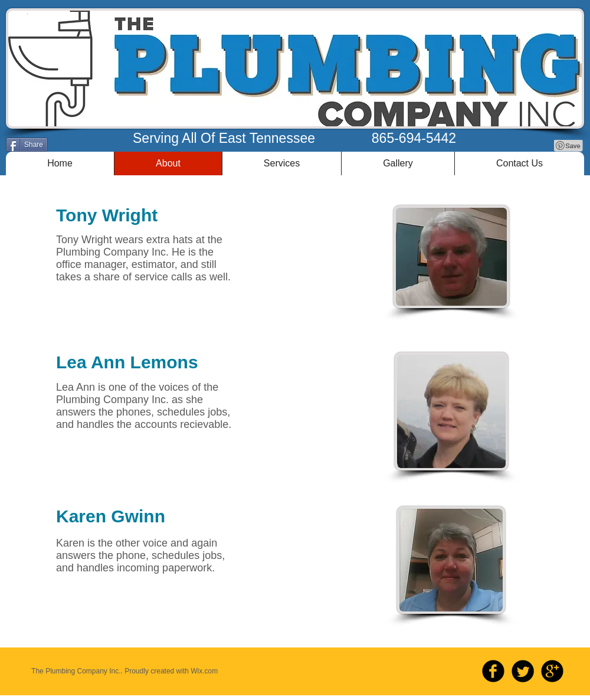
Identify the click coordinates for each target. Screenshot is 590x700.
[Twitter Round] (523, 671)
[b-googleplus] (552, 671)
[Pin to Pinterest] (569, 146)
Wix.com (204, 671)
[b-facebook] (493, 671)
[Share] (27, 145)
